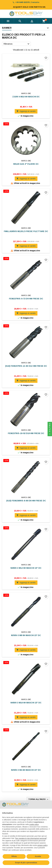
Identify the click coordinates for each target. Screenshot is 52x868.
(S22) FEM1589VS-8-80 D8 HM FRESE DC (26, 501)
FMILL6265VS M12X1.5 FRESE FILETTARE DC (26, 231)
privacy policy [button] (43, 845)
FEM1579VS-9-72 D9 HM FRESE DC (26, 299)
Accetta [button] (38, 856)
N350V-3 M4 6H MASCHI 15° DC (26, 770)
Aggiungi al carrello (26, 111)
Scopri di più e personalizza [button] (26, 863)
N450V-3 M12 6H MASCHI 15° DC (26, 568)
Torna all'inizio (38, 799)
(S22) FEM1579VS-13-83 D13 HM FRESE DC (26, 366)
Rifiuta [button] (14, 856)
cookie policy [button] (34, 824)
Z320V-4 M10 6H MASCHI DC (26, 97)
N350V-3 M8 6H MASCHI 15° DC (26, 635)
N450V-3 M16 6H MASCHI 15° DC (26, 703)
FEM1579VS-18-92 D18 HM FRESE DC (26, 433)
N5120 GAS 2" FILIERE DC (26, 164)
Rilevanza (17, 44)
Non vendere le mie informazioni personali (31, 838)
